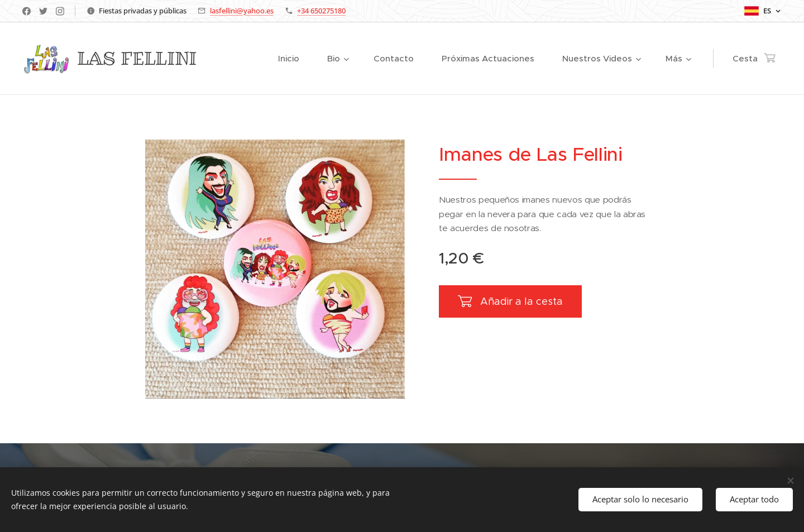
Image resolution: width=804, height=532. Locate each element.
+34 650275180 (321, 11)
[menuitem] (233, 59)
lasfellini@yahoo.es (242, 11)
